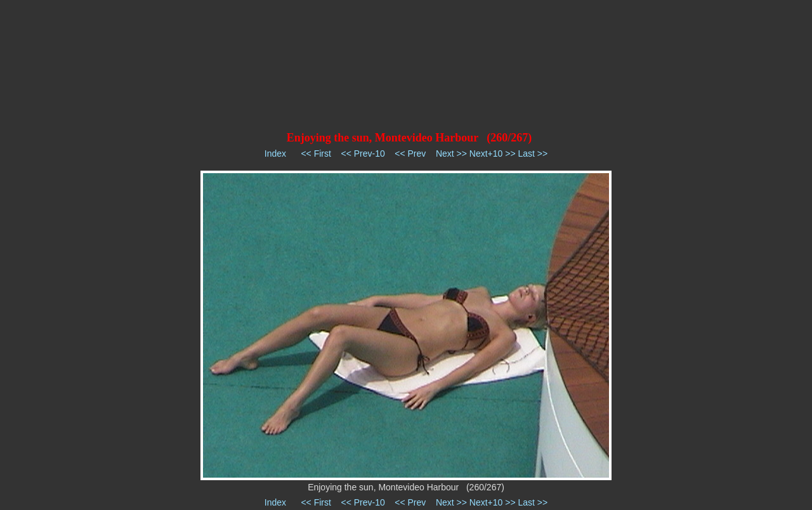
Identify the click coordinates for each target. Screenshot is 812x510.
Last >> (533, 154)
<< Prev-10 (363, 154)
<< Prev (410, 154)
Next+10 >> (493, 154)
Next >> (451, 154)
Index (275, 154)
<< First (316, 154)
